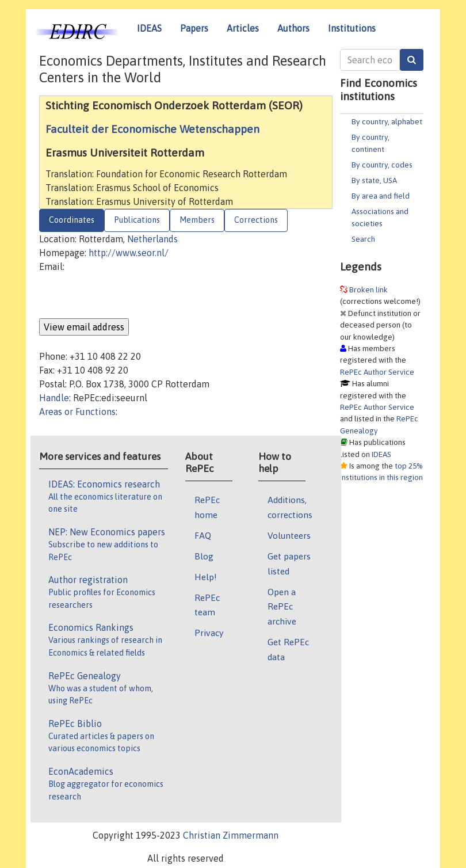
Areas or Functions (77, 412)
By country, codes (382, 165)
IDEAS (149, 28)
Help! (206, 577)
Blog (204, 556)
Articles (243, 28)
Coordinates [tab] (72, 220)
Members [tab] (197, 220)
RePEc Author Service (377, 372)
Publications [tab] (137, 220)
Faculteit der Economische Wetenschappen (152, 129)
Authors (293, 28)
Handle (54, 398)
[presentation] (127, 296)
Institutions (352, 28)
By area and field (381, 196)
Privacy (209, 633)
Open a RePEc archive (282, 607)
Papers (194, 28)
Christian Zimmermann (231, 835)
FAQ (203, 535)
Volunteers (289, 535)
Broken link (368, 290)
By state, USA (374, 180)
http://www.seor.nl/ (129, 253)
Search (363, 239)
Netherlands (152, 239)
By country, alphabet (387, 121)
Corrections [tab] (256, 220)
